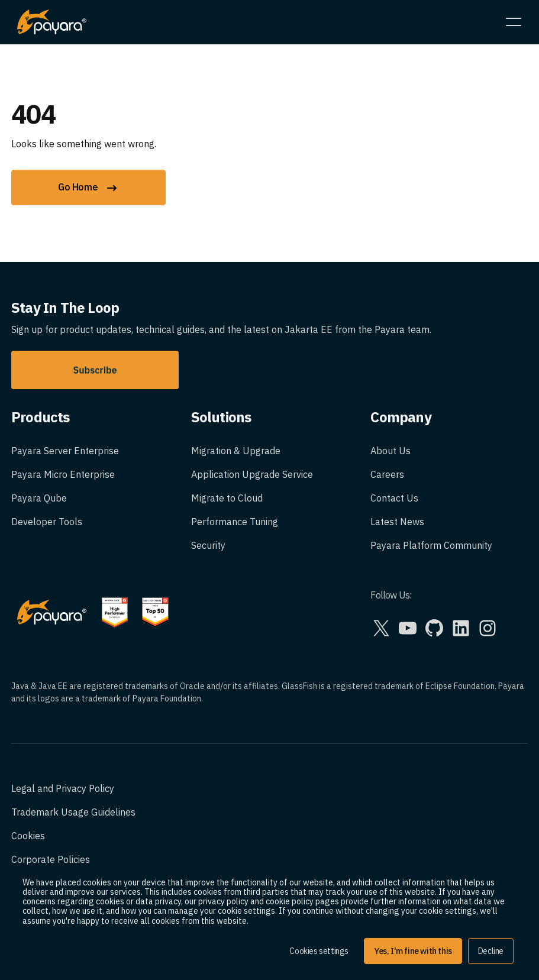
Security (208, 545)
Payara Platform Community (431, 545)
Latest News (397, 522)
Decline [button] (491, 951)
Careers (387, 474)
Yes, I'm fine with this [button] (413, 951)
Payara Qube (39, 498)
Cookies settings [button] (319, 951)
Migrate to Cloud (227, 498)
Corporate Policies (51, 859)
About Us (390, 451)
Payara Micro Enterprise (63, 474)
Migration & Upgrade (236, 451)
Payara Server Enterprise (65, 451)
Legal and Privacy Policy (63, 788)
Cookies (28, 836)
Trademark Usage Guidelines (73, 812)
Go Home (88, 188)
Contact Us (394, 498)
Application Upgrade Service (252, 474)
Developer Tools (47, 522)
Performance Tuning (235, 522)
